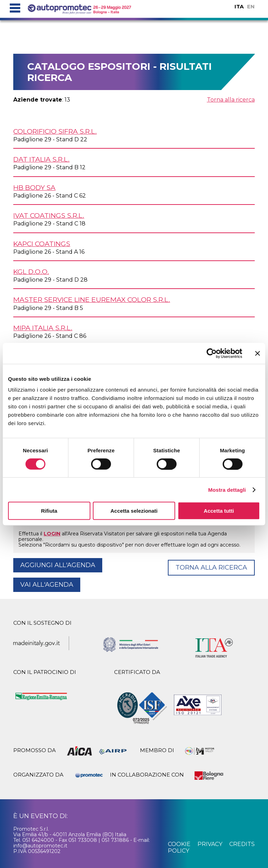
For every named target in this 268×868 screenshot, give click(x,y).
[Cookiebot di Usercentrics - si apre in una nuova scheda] (212, 353)
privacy (210, 844)
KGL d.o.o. (31, 272)
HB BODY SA (34, 187)
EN (251, 6)
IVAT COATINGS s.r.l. (49, 215)
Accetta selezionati (134, 511)
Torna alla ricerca (231, 100)
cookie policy (179, 847)
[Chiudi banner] (258, 353)
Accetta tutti (219, 511)
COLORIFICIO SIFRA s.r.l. (55, 131)
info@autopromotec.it (40, 846)
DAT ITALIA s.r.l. (41, 159)
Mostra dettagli (227, 489)
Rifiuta (49, 511)
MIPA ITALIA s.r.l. (43, 328)
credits (242, 844)
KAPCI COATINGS (42, 244)
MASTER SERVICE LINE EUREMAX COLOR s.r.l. (92, 299)
